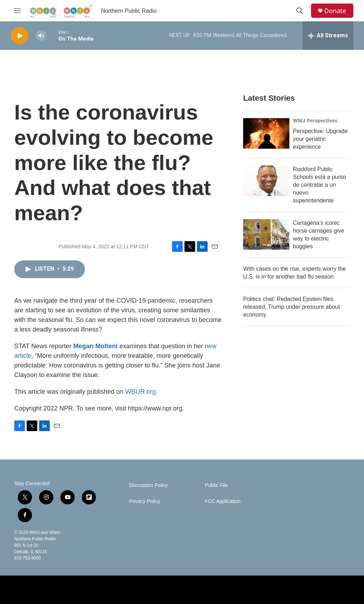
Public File (216, 485)
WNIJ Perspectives (315, 121)
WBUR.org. (141, 392)
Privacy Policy (144, 501)
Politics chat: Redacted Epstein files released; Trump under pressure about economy (291, 307)
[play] (20, 36)
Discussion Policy (148, 485)
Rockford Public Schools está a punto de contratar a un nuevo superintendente (319, 185)
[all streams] (328, 36)
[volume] (41, 36)
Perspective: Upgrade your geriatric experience (320, 139)
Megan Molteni (95, 346)
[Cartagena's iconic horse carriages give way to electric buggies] (266, 234)
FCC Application (223, 501)
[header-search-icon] (300, 11)
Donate (335, 11)
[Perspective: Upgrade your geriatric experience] (266, 133)
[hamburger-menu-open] (17, 11)
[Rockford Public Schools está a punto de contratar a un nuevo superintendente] (266, 181)
